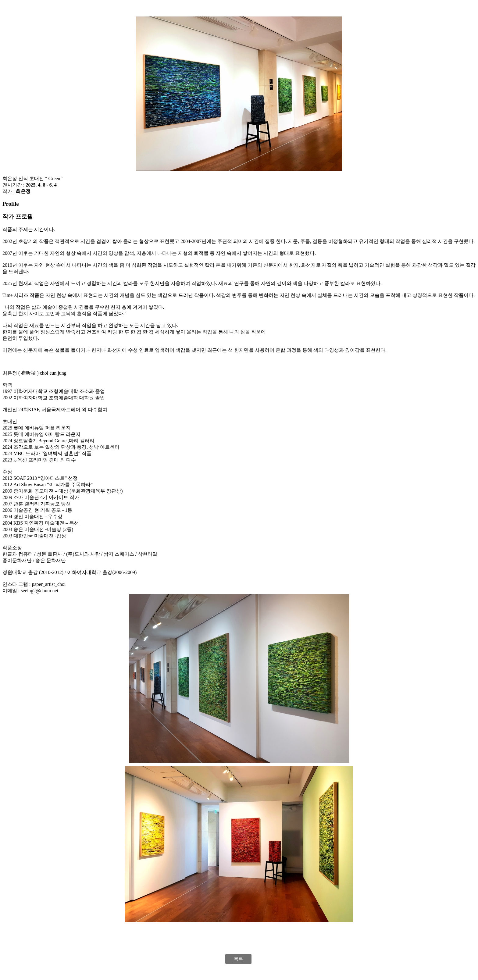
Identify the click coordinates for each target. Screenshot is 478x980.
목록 (238, 959)
